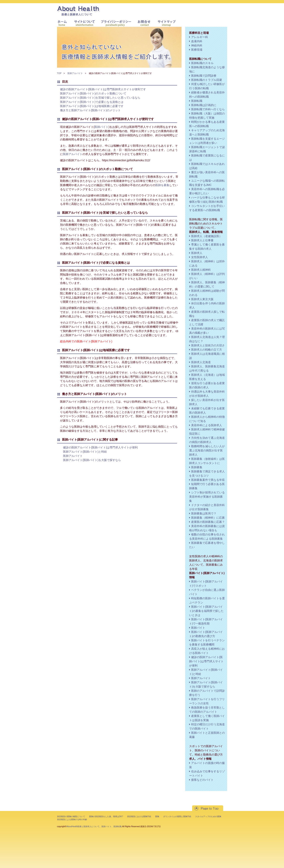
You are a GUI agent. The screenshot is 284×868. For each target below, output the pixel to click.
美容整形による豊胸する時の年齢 (72, 819)
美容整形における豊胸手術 (139, 816)
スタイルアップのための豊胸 (208, 816)
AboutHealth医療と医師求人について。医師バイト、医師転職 (94, 826)
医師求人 (197, 253)
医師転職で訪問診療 (204, 76)
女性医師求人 (200, 257)
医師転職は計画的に (204, 105)
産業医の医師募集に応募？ (208, 522)
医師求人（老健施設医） (207, 236)
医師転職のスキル (202, 63)
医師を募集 (162, 185)
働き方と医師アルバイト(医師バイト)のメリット (90, 110)
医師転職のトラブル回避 (207, 80)
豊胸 (157, 816)
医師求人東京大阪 (202, 299)
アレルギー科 (200, 37)
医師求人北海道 (201, 362)
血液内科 (197, 41)
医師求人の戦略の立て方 (207, 350)
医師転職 (197, 101)
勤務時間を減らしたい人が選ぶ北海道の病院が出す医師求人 (207, 450)
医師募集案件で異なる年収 (208, 480)
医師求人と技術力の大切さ (208, 345)
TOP (59, 73)
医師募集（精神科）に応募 (208, 518)
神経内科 (197, 45)
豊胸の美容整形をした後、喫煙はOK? (106, 816)
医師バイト (101, 127)
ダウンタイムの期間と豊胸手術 (177, 816)
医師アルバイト (75, 73)
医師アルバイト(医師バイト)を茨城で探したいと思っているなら (100, 98)
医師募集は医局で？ (204, 513)
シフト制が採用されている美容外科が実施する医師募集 (207, 497)
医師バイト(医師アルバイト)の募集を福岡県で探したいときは (206, 611)
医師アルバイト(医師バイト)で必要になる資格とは (92, 102)
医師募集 (197, 467)
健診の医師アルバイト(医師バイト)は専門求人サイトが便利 (100, 447)
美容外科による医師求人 (207, 425)
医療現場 (197, 50)
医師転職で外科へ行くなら (208, 109)
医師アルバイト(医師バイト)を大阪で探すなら (92, 460)
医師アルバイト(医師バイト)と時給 (85, 452)
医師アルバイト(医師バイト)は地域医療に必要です (92, 106)
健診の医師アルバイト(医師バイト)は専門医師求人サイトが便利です (103, 89)
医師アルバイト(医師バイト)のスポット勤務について (93, 93)
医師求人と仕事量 (202, 240)
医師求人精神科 (201, 270)
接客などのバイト (202, 780)
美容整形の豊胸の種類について (71, 816)
